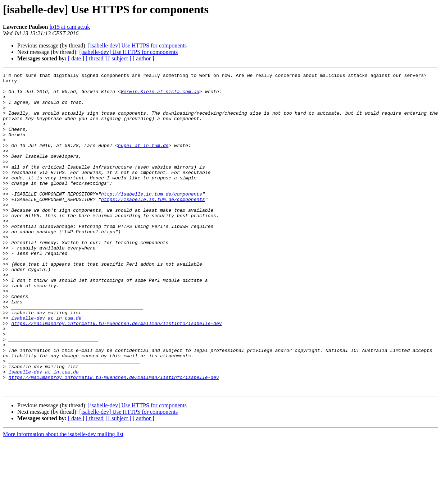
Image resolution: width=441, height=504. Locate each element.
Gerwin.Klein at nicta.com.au (160, 96)
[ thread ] (96, 58)
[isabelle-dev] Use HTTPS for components (137, 45)
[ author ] (144, 58)
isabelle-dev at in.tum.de (46, 367)
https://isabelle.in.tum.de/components (153, 225)
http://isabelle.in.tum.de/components (152, 219)
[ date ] (76, 58)
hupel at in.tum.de (143, 160)
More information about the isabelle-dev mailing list (63, 498)
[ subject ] (120, 58)
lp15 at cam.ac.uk (70, 27)
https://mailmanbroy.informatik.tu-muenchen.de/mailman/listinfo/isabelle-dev (116, 374)
